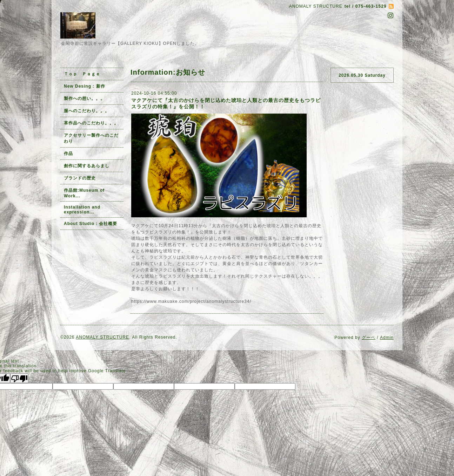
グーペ (369, 338)
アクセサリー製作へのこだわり (91, 138)
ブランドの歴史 (80, 178)
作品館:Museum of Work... (84, 193)
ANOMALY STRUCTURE (102, 337)
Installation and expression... (82, 210)
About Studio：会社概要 (91, 224)
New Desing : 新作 (85, 86)
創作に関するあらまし (87, 166)
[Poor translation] (19, 378)
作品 (68, 154)
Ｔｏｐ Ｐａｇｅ (82, 74)
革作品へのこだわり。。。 (91, 123)
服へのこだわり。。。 (87, 111)
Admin (387, 338)
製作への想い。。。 (84, 98)
